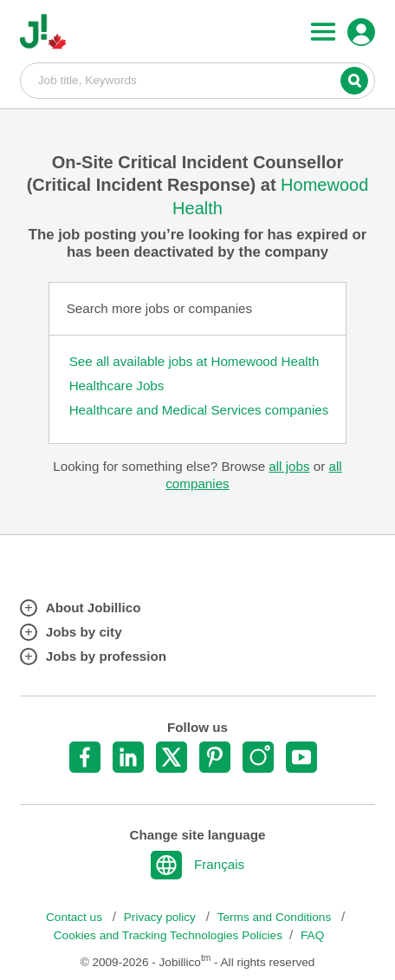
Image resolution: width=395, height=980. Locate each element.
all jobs (289, 466)
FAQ (312, 935)
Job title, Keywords (197, 80)
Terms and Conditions (276, 917)
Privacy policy (162, 917)
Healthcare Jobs (117, 385)
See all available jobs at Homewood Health (194, 361)
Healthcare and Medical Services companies (199, 410)
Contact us (76, 917)
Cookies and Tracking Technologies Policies (168, 935)
